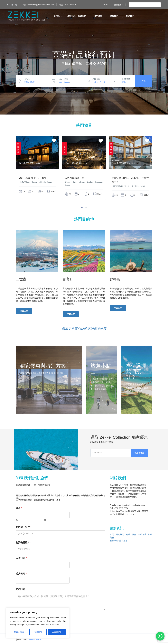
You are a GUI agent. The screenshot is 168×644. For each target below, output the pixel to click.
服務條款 (114, 541)
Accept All (57, 632)
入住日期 (21, 558)
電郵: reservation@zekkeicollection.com (38, 5)
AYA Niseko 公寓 (75, 178)
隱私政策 (123, 541)
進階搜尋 (126, 79)
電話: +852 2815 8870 (68, 5)
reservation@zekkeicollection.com (131, 505)
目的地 (56, 16)
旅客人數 (96, 79)
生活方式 (142, 534)
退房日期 (21, 574)
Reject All (38, 632)
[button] (82, 208)
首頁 (112, 534)
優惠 (134, 534)
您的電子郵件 (24, 527)
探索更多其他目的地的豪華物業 (84, 328)
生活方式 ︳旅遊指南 (77, 16)
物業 (128, 534)
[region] (38, 623)
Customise (19, 632)
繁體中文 (118, 5)
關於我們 (130, 16)
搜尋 (144, 81)
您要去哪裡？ (24, 543)
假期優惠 (98, 16)
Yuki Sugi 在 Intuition (32, 178)
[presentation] (159, 172)
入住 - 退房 (63, 79)
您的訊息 (20, 589)
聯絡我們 (114, 16)
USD (106, 5)
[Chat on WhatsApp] (160, 636)
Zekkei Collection (35, 639)
